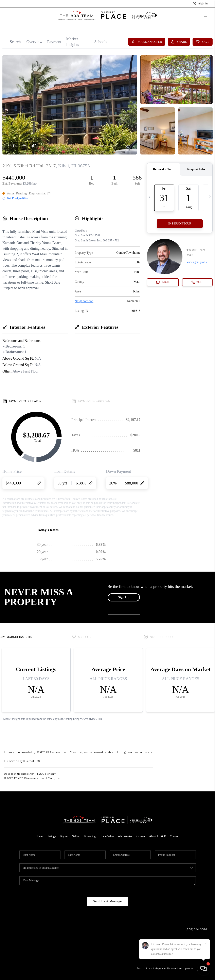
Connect (175, 833)
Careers (141, 833)
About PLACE (157, 833)
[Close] (206, 943)
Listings (51, 833)
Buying (64, 833)
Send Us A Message (107, 898)
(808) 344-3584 (196, 926)
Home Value (107, 833)
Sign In (200, 4)
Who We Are (125, 833)
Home (39, 833)
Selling (76, 833)
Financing (90, 833)
